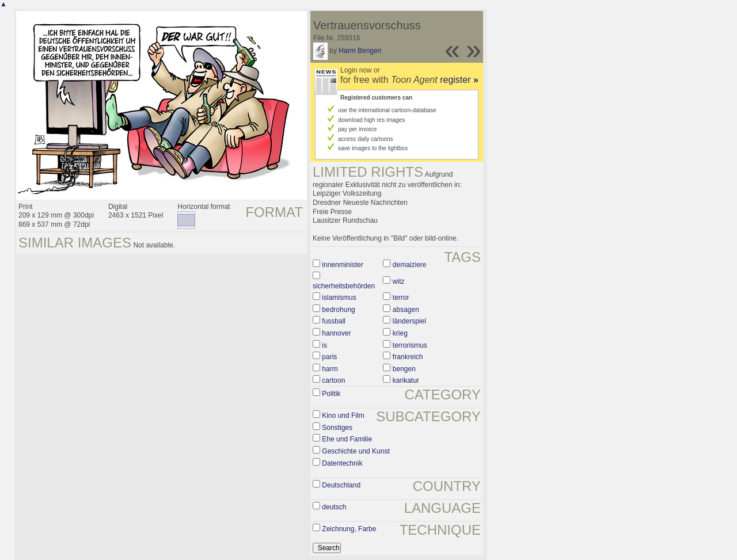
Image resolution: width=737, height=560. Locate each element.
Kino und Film (343, 416)
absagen (406, 310)
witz (399, 281)
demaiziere (410, 265)
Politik (331, 394)
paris (329, 357)
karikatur (406, 380)
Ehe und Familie (347, 439)
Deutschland (341, 485)
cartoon (333, 380)
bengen (404, 369)
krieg (400, 333)
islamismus (339, 298)
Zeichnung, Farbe (349, 529)
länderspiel (409, 321)
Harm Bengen (360, 51)
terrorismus (410, 345)
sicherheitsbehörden (344, 286)
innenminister (342, 265)
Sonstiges (337, 428)
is (324, 345)
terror (401, 298)
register (459, 80)
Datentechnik (342, 463)
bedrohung (338, 310)
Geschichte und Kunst (356, 451)
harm (330, 369)
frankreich (408, 357)
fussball (334, 321)
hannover (336, 333)
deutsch (334, 507)
